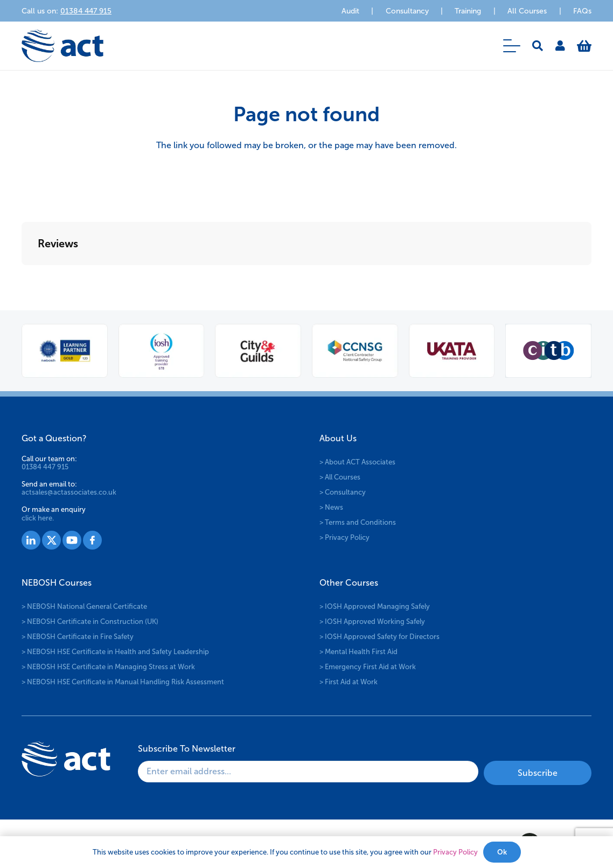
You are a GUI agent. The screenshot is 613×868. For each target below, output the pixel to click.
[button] (512, 46)
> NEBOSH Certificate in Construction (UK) (90, 622)
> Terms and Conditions (358, 522)
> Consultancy (343, 492)
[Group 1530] (92, 540)
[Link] (560, 46)
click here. (38, 518)
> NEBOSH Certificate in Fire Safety (78, 637)
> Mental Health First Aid (358, 652)
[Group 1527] (31, 540)
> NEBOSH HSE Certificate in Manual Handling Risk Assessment (123, 682)
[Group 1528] (51, 540)
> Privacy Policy (344, 537)
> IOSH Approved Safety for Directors (379, 637)
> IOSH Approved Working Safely (372, 622)
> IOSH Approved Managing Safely (375, 606)
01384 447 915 (45, 467)
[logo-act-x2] (62, 46)
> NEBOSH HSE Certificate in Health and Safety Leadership (115, 652)
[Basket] (584, 46)
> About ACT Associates (357, 462)
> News (331, 507)
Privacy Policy (455, 852)
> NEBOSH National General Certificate (84, 606)
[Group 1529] (72, 540)
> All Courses (340, 477)
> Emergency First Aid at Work (368, 667)
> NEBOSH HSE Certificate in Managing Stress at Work (108, 667)
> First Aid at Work (349, 682)
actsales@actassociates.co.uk (69, 492)
